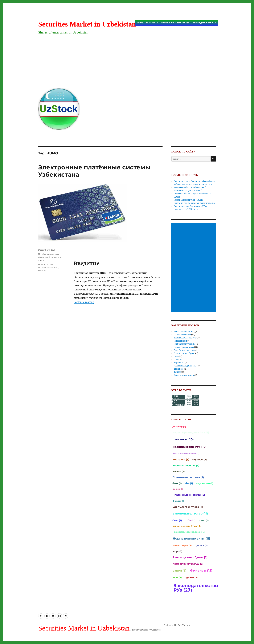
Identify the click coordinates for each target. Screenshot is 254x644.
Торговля (179, 363)
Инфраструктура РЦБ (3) (188, 564)
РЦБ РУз (152, 23)
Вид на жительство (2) (186, 454)
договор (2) (179, 427)
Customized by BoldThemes (177, 625)
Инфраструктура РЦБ (185, 344)
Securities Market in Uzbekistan (87, 24)
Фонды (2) (178, 501)
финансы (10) (183, 439)
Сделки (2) (201, 545)
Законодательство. (204, 23)
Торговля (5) (181, 460)
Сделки (177, 360)
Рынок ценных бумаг (184, 353)
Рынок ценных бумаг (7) (190, 557)
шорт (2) (177, 551)
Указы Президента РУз (185, 366)
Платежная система (48, 267)
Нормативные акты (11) (191, 538)
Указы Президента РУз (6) (191, 432)
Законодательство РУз (185, 338)
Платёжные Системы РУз (175, 23)
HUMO (41, 264)
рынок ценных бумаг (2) (187, 526)
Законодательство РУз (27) (196, 588)
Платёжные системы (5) (189, 495)
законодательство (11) (190, 513)
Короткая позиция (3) (186, 466)
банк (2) (177, 483)
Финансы (43, 257)
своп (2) (204, 520)
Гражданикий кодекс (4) (189, 532)
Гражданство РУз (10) (190, 447)
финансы (43, 271)
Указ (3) (177, 577)
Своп (176, 356)
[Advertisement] (128, 64)
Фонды (177, 372)
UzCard (49, 264)
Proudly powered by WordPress (147, 630)
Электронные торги (184, 375)
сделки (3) (191, 577)
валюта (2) (179, 471)
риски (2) (178, 489)
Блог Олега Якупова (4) (188, 507)
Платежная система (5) (188, 477)
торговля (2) (199, 460)
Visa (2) (189, 483)
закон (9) (180, 571)
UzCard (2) (191, 520)
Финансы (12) (201, 570)
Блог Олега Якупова (184, 332)
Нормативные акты (184, 347)
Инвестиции (180, 341)
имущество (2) (205, 483)
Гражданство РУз (182, 335)
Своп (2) (177, 520)
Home (140, 23)
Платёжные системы (48, 254)
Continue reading (84, 302)
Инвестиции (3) (182, 545)
